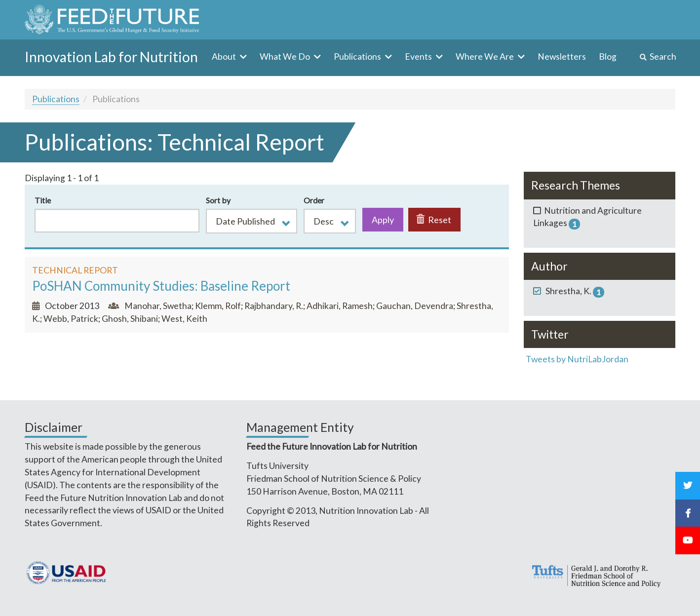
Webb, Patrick (71, 319)
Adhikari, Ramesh (340, 306)
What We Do (286, 57)
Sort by (218, 200)
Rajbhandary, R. (274, 306)
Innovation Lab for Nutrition (111, 57)
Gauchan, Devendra (415, 306)
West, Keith (184, 319)
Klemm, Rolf (218, 306)
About (225, 57)
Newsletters (562, 57)
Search (663, 57)
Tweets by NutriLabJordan (578, 359)
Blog (608, 57)
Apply (383, 220)
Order (314, 200)
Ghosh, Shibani (130, 319)
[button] (252, 221)
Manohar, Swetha (158, 306)
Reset (434, 220)
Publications (358, 57)
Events (419, 57)
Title (43, 200)
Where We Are (486, 57)
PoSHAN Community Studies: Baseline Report (161, 286)
